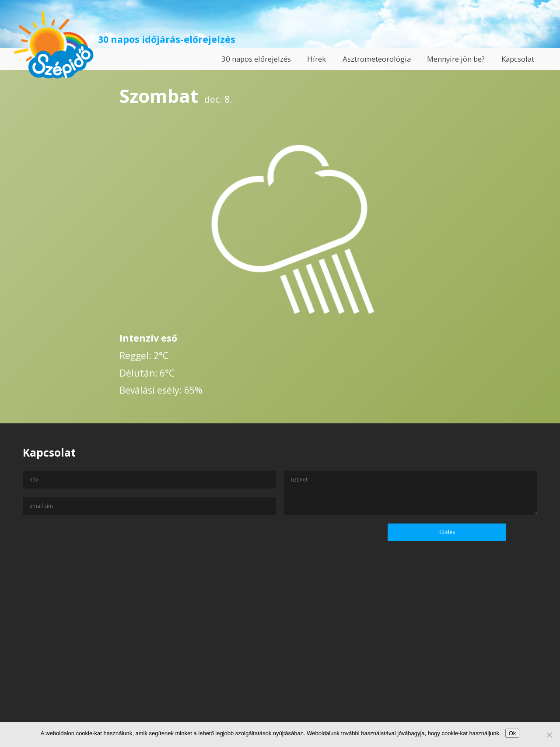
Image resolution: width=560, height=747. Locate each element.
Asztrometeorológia (377, 59)
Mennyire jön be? (456, 59)
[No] (549, 735)
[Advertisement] (280, 663)
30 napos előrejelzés (256, 59)
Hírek (317, 59)
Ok (513, 733)
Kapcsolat (518, 59)
